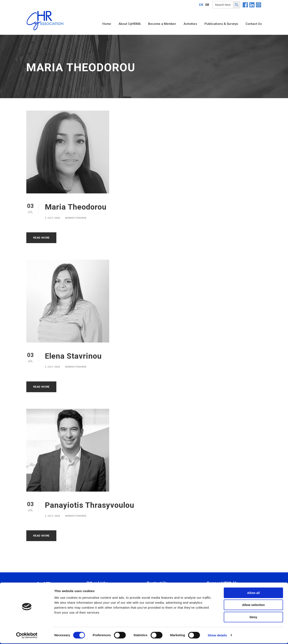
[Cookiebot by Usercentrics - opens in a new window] (27, 636)
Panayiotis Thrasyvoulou (90, 505)
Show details (217, 636)
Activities (190, 24)
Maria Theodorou (76, 207)
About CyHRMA (130, 24)
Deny (254, 618)
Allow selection (253, 606)
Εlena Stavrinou (73, 356)
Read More (41, 238)
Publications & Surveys (221, 24)
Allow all (254, 593)
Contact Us (254, 24)
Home (107, 24)
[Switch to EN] (201, 5)
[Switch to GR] (207, 5)
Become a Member (162, 24)
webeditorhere (76, 218)
